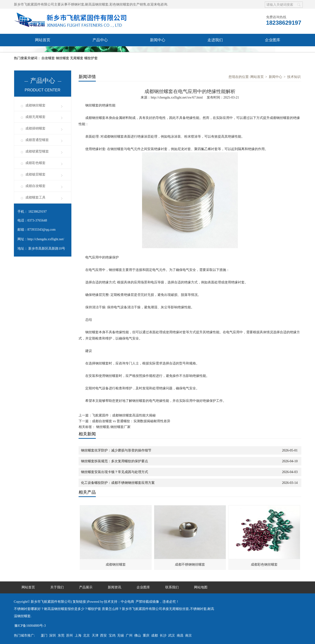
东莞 (61, 635)
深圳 (52, 635)
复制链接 (79, 602)
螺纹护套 (91, 58)
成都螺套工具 (35, 197)
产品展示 (86, 587)
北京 (86, 635)
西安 (103, 635)
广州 (129, 635)
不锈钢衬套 (76, 4)
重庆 (146, 635)
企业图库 (273, 40)
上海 (78, 635)
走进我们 (215, 40)
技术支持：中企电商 (119, 602)
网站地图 (201, 587)
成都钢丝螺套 (35, 105)
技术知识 (294, 77)
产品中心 (100, 40)
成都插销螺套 (35, 128)
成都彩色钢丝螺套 (264, 565)
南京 (189, 635)
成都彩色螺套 (35, 163)
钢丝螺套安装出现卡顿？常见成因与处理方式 (115, 472)
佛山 (137, 635)
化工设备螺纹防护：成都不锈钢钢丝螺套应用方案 (118, 483)
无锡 (120, 635)
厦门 (44, 635)
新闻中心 (158, 40)
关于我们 (57, 587)
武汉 (172, 635)
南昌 (180, 635)
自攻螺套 (49, 58)
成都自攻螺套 (35, 186)
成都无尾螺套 (35, 117)
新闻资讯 (115, 587)
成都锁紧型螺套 (37, 151)
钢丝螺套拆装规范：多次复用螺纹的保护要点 (115, 461)
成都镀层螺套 (35, 174)
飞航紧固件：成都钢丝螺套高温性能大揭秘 (124, 415)
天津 (95, 635)
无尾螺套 (77, 58)
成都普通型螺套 (37, 140)
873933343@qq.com (42, 230)
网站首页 (43, 40)
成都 (155, 635)
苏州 (69, 635)
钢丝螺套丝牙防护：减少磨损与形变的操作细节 (116, 450)
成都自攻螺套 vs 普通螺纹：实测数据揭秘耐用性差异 (131, 421)
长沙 (163, 635)
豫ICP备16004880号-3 (30, 626)
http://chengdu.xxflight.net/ (46, 239)
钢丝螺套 (63, 58)
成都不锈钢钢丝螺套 (190, 565)
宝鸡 (112, 635)
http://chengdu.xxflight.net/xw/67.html (177, 97)
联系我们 (43, 52)
